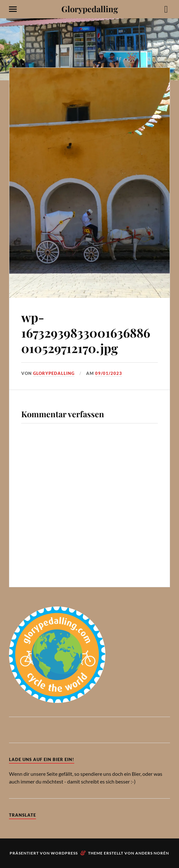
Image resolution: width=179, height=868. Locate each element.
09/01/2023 (109, 373)
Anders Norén (152, 853)
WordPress (64, 853)
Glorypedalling (90, 9)
